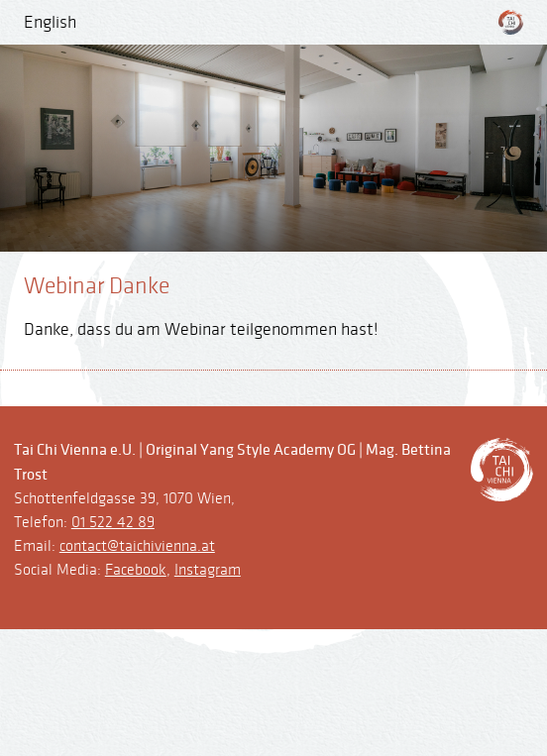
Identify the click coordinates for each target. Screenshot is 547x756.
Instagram (208, 570)
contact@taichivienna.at (137, 546)
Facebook (136, 570)
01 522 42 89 (113, 523)
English (50, 22)
